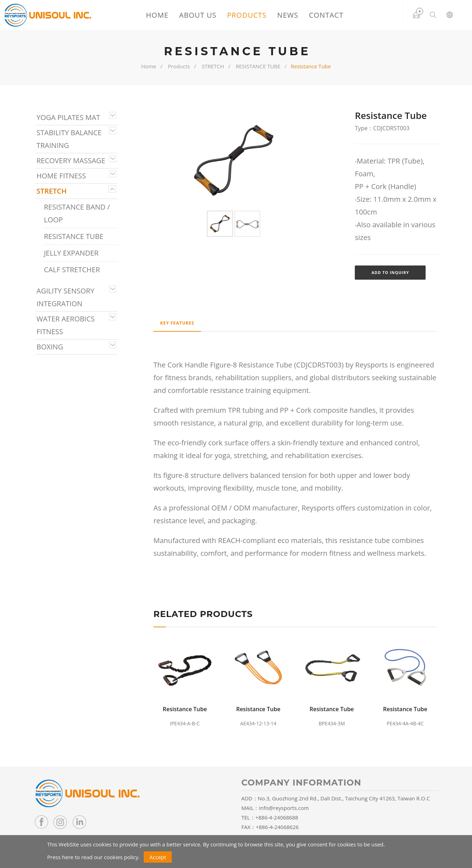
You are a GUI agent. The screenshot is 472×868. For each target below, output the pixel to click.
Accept (158, 857)
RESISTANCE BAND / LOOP (77, 213)
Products (246, 15)
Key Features (177, 322)
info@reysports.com (284, 807)
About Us (197, 15)
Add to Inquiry (390, 272)
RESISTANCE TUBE (258, 66)
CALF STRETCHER (72, 270)
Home (157, 15)
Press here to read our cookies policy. (93, 857)
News (287, 15)
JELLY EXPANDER (71, 253)
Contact (326, 15)
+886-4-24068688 (277, 816)
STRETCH (213, 66)
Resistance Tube (185, 708)
